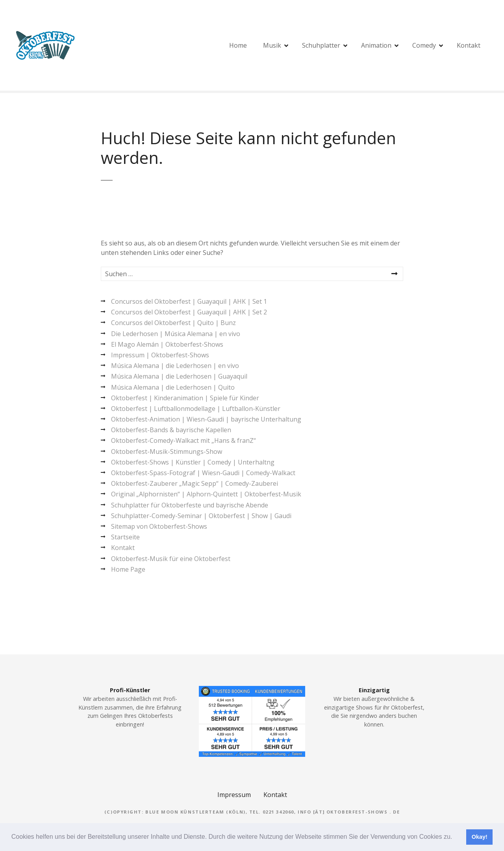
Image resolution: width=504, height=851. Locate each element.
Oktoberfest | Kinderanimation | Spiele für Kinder (185, 398)
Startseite (125, 537)
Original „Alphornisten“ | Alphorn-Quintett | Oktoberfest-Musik (206, 494)
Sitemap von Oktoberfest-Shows (159, 526)
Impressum (234, 795)
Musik (272, 45)
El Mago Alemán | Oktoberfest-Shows (167, 344)
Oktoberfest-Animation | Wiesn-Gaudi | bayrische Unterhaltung (206, 419)
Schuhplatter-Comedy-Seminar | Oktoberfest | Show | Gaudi (201, 516)
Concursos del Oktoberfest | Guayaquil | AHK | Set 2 (189, 312)
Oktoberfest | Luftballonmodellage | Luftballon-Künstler (196, 409)
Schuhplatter (321, 45)
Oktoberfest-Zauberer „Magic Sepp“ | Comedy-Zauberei (195, 483)
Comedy (424, 45)
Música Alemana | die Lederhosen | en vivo (175, 366)
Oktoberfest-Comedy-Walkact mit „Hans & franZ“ (183, 440)
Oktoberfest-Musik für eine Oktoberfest (171, 559)
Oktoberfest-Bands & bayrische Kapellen (171, 430)
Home (238, 45)
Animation (376, 45)
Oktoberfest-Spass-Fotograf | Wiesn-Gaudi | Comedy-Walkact (203, 473)
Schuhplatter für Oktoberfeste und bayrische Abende (190, 505)
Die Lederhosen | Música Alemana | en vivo (176, 334)
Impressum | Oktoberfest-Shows (160, 355)
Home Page (128, 569)
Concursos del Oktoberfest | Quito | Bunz (173, 323)
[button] (455, 838)
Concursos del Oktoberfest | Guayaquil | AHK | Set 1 (189, 301)
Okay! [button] (480, 837)
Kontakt (469, 45)
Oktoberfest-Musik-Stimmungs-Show (167, 452)
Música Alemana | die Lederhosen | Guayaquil (179, 376)
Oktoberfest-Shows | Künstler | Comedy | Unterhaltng (193, 462)
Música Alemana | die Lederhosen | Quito (173, 387)
